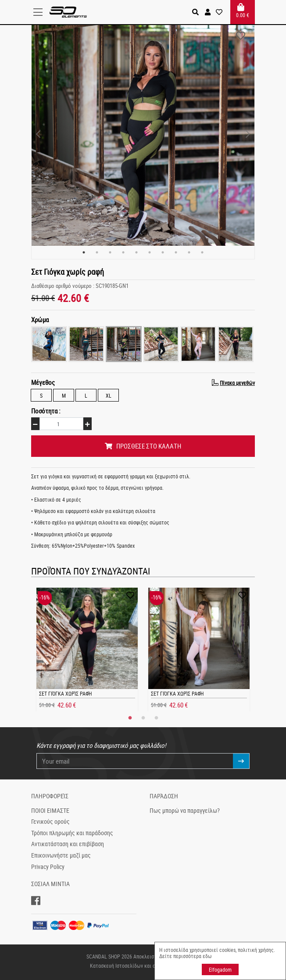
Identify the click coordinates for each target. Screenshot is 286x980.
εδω (207, 956)
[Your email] (135, 761)
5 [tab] (136, 252)
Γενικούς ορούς (50, 822)
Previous (38, 134)
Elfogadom (220, 969)
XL (109, 395)
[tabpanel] (143, 134)
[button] (208, 12)
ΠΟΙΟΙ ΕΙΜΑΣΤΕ (50, 811)
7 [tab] (163, 252)
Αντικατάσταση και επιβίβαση (68, 844)
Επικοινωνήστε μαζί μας (61, 855)
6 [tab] (150, 252)
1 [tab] (84, 252)
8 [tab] (176, 252)
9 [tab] (189, 252)
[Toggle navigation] (40, 12)
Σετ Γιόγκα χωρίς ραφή (65, 693)
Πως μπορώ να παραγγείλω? (185, 811)
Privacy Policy (48, 867)
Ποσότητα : (46, 411)
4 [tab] (123, 252)
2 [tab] (97, 252)
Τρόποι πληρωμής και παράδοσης (72, 833)
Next (248, 134)
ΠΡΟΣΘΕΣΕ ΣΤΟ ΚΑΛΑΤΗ (143, 446)
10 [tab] (202, 252)
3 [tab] (110, 252)
